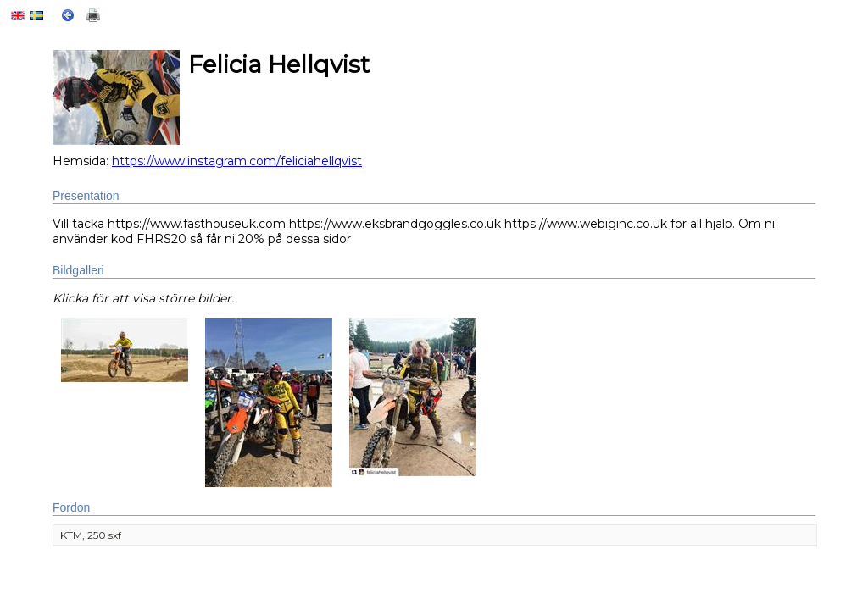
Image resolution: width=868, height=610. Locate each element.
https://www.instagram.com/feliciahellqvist (237, 161)
